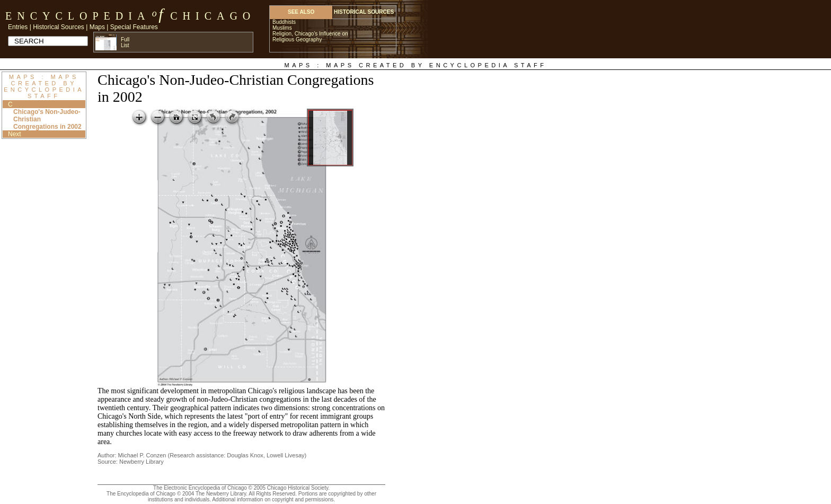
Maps (97, 27)
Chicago (213, 16)
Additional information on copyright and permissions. (273, 499)
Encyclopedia (78, 16)
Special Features (134, 27)
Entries (18, 27)
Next (15, 134)
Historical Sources (59, 27)
